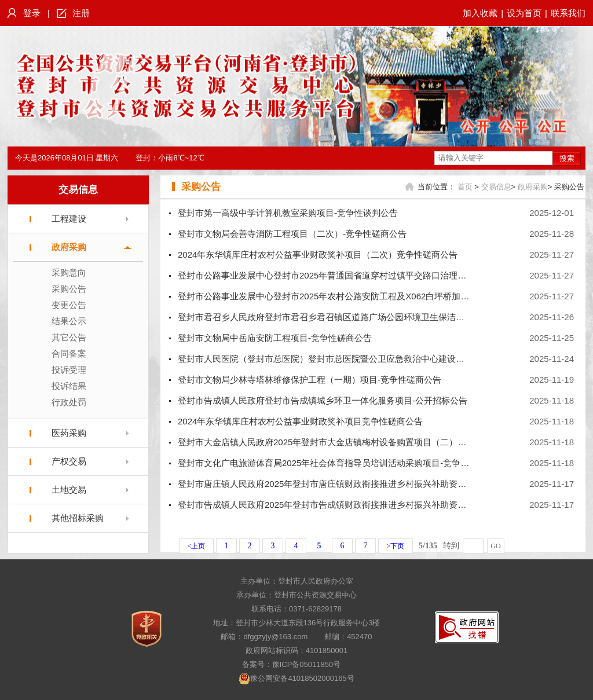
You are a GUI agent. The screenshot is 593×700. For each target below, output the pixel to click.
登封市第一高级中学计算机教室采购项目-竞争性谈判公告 (288, 213)
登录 (32, 13)
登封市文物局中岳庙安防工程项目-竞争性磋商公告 (275, 338)
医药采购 (69, 433)
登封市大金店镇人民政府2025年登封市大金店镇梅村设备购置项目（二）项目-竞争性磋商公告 (358, 442)
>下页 (396, 546)
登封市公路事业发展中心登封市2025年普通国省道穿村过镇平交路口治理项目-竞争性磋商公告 (358, 275)
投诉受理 (69, 370)
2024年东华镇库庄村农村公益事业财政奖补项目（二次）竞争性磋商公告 (318, 254)
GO (495, 546)
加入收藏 (480, 13)
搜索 (567, 158)
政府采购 (69, 247)
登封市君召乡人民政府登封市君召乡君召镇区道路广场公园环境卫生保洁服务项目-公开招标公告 (362, 317)
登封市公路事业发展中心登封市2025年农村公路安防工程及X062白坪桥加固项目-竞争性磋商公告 (364, 296)
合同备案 (69, 353)
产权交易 (69, 461)
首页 (465, 187)
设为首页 (524, 13)
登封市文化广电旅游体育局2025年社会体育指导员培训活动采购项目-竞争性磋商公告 (341, 463)
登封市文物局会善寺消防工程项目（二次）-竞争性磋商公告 (292, 234)
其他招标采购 (78, 518)
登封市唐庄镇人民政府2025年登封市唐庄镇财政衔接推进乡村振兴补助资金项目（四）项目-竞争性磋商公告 (384, 484)
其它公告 (69, 337)
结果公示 (69, 321)
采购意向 (69, 272)
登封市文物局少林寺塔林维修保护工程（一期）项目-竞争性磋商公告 (310, 380)
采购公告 (69, 289)
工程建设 (69, 219)
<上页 (197, 546)
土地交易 (69, 490)
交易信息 (78, 190)
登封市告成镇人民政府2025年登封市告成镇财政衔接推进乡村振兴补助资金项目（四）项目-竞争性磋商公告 (384, 505)
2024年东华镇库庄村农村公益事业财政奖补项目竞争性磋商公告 (300, 421)
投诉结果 (69, 386)
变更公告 (69, 305)
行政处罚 (69, 402)
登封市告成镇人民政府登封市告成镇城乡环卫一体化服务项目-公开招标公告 (323, 400)
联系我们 (568, 13)
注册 (81, 13)
